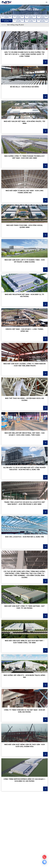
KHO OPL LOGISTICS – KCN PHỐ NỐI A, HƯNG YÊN (24, 537)
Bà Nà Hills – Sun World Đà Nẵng (25, 87)
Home (3, 25)
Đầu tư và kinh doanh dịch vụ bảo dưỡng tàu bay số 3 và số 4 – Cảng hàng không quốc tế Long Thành (25, 54)
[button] (6, 17)
